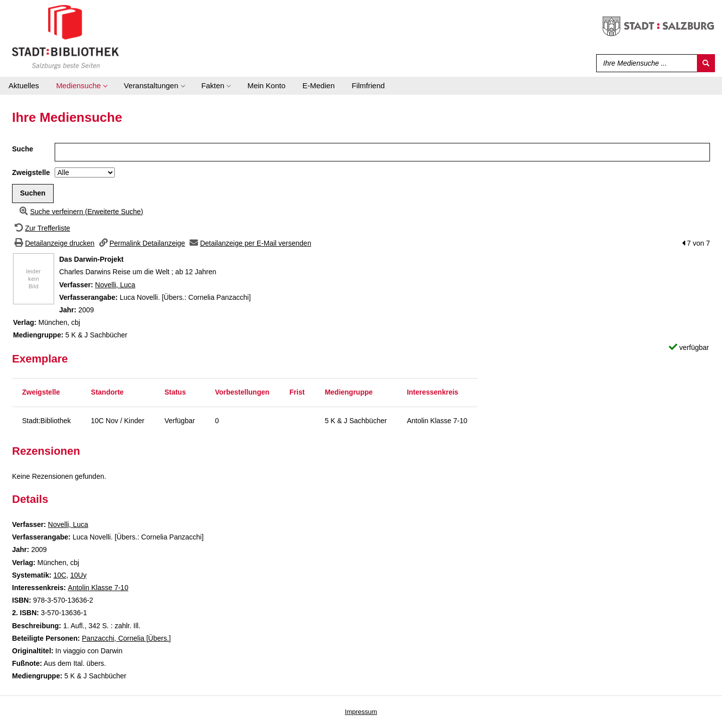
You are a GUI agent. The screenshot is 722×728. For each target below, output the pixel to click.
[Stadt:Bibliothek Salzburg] (65, 37)
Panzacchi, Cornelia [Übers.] (126, 638)
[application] (81, 86)
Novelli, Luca (115, 285)
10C (60, 575)
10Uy (78, 575)
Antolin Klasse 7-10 (98, 588)
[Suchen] (706, 63)
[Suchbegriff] (645, 63)
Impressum (361, 712)
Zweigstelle (31, 172)
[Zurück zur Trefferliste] (41, 228)
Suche (23, 149)
